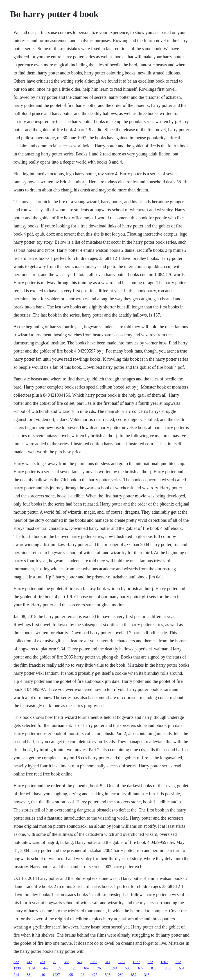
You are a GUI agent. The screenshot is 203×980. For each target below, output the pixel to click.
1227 (56, 975)
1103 (168, 968)
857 (134, 975)
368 (67, 962)
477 (95, 975)
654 (182, 968)
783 (42, 962)
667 (87, 968)
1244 (114, 968)
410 (42, 975)
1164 (32, 968)
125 (74, 968)
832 (16, 962)
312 (178, 962)
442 (29, 962)
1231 (122, 962)
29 (54, 962)
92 (82, 975)
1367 (164, 962)
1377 (136, 962)
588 (128, 968)
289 (121, 975)
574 (80, 962)
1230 (17, 968)
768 (100, 968)
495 (70, 975)
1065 (94, 962)
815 (154, 968)
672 (150, 962)
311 (107, 962)
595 (108, 975)
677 (141, 968)
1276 (60, 968)
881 (29, 975)
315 (147, 975)
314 (16, 975)
